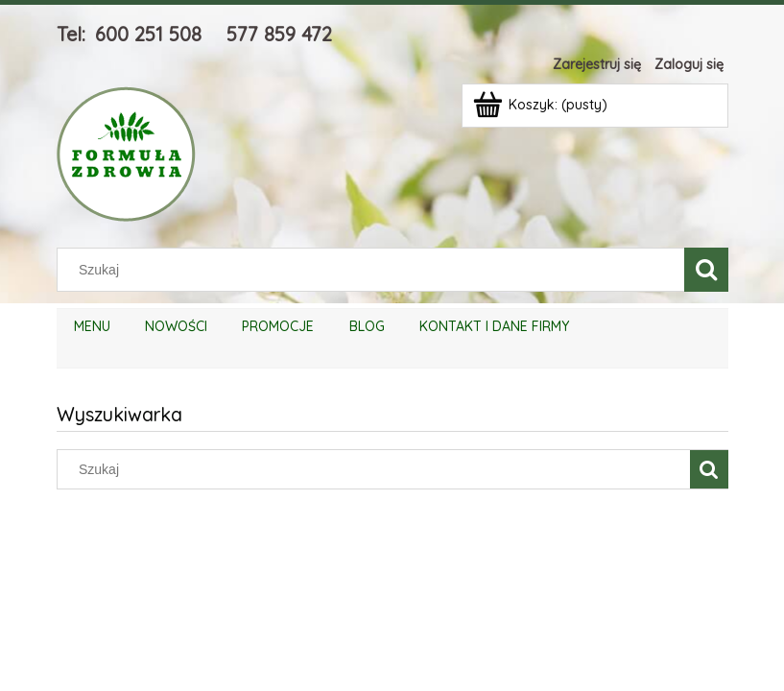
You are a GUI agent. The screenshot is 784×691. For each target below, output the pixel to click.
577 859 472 (279, 34)
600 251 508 (148, 34)
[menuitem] (92, 327)
